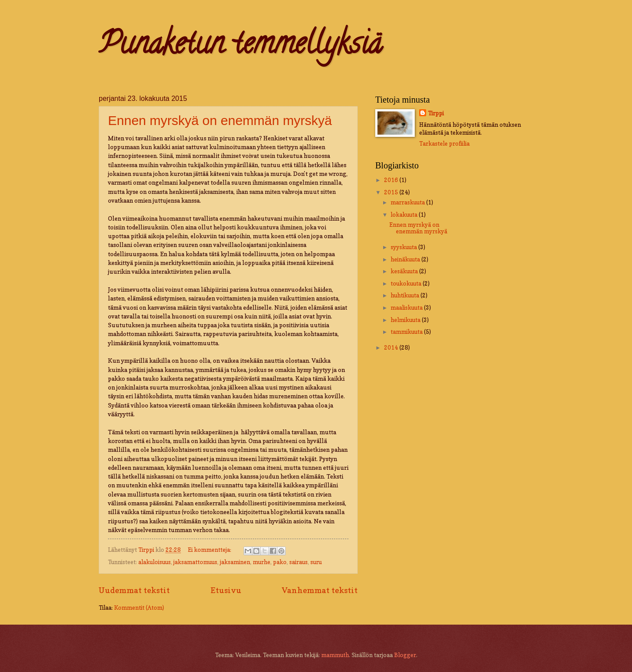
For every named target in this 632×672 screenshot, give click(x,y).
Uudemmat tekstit (134, 590)
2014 (392, 347)
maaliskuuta (407, 307)
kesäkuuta (405, 271)
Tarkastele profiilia (444, 143)
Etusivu (226, 590)
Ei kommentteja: (210, 550)
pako (280, 562)
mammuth (335, 655)
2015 (392, 192)
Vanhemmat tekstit (320, 590)
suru (316, 562)
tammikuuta (407, 332)
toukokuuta (407, 283)
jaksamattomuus (195, 562)
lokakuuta (405, 214)
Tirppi (436, 113)
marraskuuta (408, 202)
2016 (392, 180)
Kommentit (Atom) (139, 608)
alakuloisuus (154, 562)
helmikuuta (406, 320)
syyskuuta (404, 247)
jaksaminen (235, 562)
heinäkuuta (406, 259)
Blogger (405, 655)
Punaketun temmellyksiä (240, 46)
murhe (262, 562)
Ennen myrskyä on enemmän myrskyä (220, 120)
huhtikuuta (406, 295)
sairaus (298, 562)
